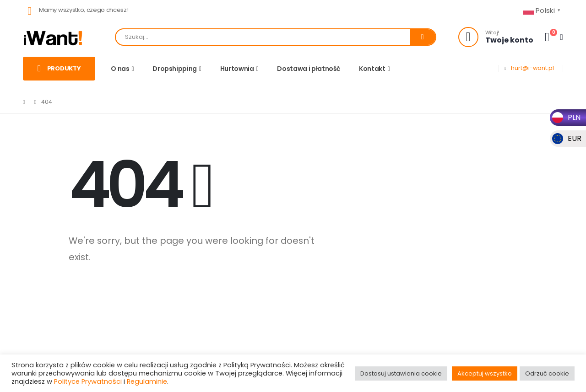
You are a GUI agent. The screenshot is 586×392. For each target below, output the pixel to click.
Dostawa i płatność (309, 69)
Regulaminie (147, 381)
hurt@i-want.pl (532, 68)
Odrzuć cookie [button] (547, 373)
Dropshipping (175, 69)
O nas (120, 69)
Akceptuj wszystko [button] (485, 373)
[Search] (423, 37)
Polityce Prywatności (88, 381)
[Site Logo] (53, 37)
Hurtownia (237, 69)
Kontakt (372, 69)
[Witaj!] (496, 37)
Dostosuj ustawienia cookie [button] (401, 373)
